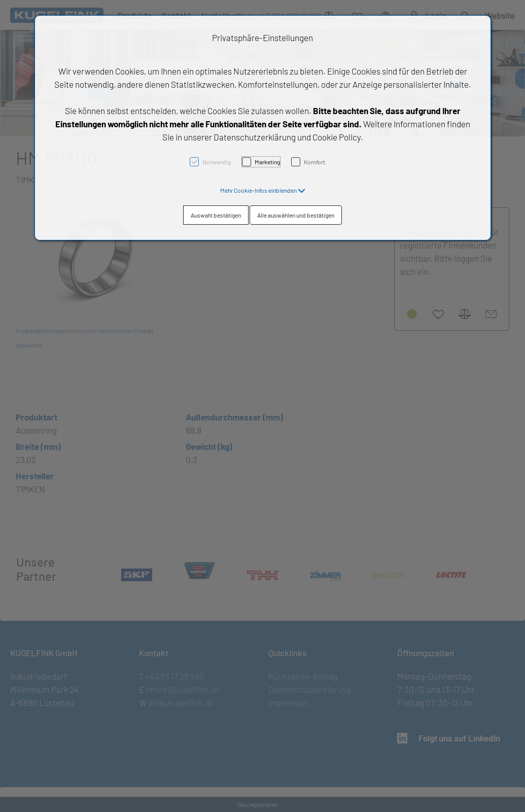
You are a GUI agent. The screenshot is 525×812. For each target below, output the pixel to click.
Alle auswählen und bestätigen (296, 215)
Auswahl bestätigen (216, 215)
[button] (263, 190)
